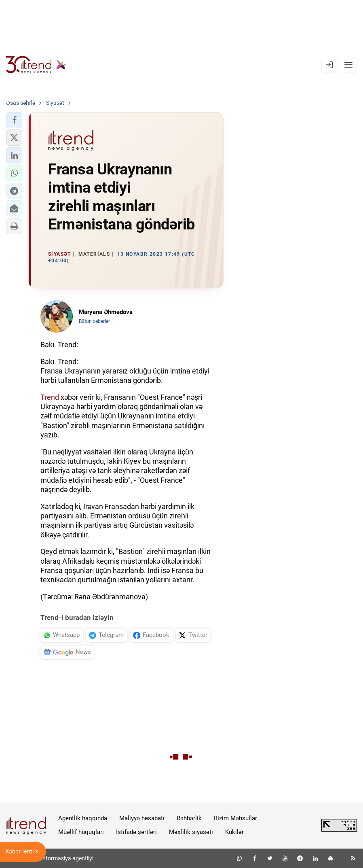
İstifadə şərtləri (136, 832)
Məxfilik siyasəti (191, 832)
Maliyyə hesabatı (142, 818)
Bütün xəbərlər (94, 321)
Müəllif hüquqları (81, 832)
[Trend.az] (36, 65)
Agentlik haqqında (83, 818)
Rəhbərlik (189, 818)
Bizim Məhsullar (235, 818)
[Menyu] (348, 65)
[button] (14, 120)
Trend (50, 397)
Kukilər (234, 832)
